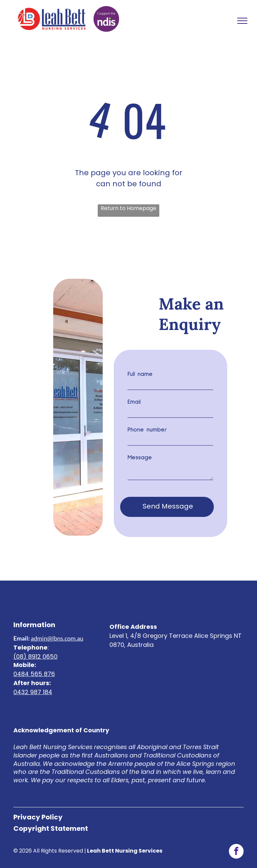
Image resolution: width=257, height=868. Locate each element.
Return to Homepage (128, 208)
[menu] (242, 21)
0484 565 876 (34, 665)
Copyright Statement (51, 819)
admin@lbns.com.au (57, 629)
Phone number (147, 430)
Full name (140, 374)
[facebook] (236, 843)
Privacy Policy (38, 808)
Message (140, 458)
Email (134, 402)
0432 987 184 (33, 683)
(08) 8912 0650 (35, 647)
